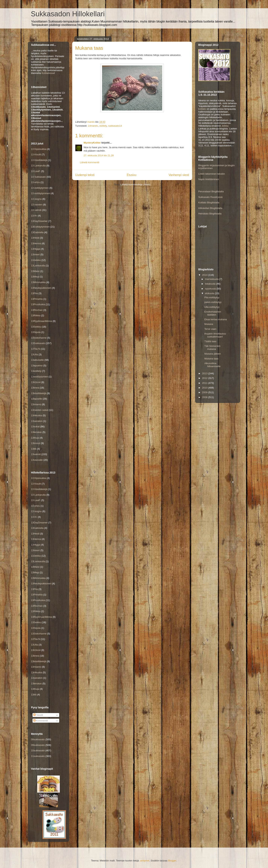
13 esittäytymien (40, 188)
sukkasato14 (115, 126)
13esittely (36, 371)
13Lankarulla (38, 266)
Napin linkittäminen (209, 179)
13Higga (36, 249)
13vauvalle (37, 460)
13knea (35, 388)
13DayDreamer (39, 221)
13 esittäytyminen (41, 193)
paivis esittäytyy (213, 302)
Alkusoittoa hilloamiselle (212, 365)
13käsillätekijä (39, 393)
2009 (205, 392)
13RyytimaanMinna (41, 321)
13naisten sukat (40, 410)
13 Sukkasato (38, 177)
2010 (205, 388)
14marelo (93, 126)
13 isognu (36, 199)
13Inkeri (35, 254)
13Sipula (36, 332)
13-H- (34, 216)
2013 (205, 373)
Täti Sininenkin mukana (212, 348)
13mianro (36, 404)
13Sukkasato (38, 343)
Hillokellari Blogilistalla (210, 208)
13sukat (35, 426)
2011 (205, 383)
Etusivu (132, 175)
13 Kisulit (36, 154)
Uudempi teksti (85, 175)
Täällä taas (210, 341)
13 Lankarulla (38, 166)
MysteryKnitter (92, 143)
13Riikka (36, 315)
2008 (205, 397)
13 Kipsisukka (39, 149)
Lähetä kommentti (90, 162)
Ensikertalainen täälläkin (213, 313)
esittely (103, 126)
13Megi (35, 277)
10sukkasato (38, 750)
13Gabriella (37, 232)
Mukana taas (211, 359)
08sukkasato (38, 739)
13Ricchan (37, 310)
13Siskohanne (39, 338)
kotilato (202, 109)
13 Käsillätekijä (39, 160)
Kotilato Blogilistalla (209, 203)
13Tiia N (36, 349)
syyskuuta (211, 289)
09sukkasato (38, 745)
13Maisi (35, 271)
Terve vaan (210, 329)
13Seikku (36, 327)
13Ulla (34, 354)
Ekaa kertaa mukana (215, 319)
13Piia (34, 293)
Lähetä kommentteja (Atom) (135, 184)
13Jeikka (36, 260)
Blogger (172, 861)
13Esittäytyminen (40, 227)
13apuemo (37, 366)
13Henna (36, 243)
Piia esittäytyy (212, 297)
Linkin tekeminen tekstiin (212, 174)
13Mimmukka (38, 282)
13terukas (36, 432)
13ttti (34, 449)
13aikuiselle (37, 360)
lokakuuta (211, 284)
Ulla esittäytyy (212, 307)
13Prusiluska (38, 304)
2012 (205, 378)
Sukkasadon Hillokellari (68, 14)
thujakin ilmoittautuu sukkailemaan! (215, 335)
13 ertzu (35, 182)
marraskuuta (212, 279)
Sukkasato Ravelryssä (210, 197)
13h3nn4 (36, 382)
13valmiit (36, 454)
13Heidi (35, 238)
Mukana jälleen (212, 354)
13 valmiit (36, 210)
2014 (205, 275)
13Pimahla (37, 299)
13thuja (35, 438)
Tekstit (38, 715)
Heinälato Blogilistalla (210, 214)
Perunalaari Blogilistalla (211, 191)
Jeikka (225, 126)
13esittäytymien (39, 377)
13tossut (36, 443)
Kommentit (41, 721)
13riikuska (37, 415)
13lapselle (37, 399)
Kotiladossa (48, 73)
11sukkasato (38, 756)
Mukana (209, 324)
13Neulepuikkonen (41, 288)
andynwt (145, 861)
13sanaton (37, 421)
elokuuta (210, 293)
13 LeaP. (36, 171)
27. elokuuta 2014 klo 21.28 (99, 155)
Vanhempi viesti (179, 175)
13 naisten (37, 205)
